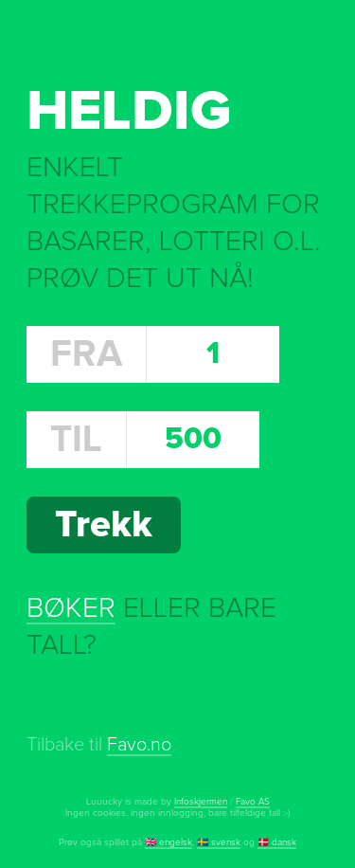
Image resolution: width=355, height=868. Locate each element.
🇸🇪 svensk (219, 842)
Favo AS (253, 802)
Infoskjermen (201, 802)
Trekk (104, 525)
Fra (86, 354)
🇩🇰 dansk (277, 842)
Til (76, 440)
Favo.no (139, 745)
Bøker (71, 608)
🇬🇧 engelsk (169, 842)
